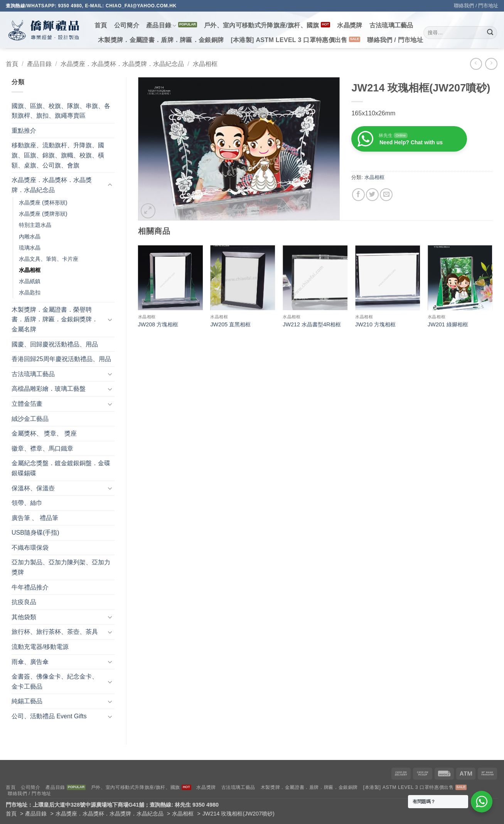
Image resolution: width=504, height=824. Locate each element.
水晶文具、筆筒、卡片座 (49, 259)
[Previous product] (491, 64)
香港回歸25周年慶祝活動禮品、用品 (61, 359)
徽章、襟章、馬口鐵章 (42, 448)
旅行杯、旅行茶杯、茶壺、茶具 (55, 632)
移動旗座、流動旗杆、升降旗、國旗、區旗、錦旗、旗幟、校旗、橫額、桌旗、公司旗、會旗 (58, 155)
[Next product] (476, 64)
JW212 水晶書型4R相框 (312, 324)
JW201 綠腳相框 (448, 324)
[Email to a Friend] (386, 195)
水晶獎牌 (350, 25)
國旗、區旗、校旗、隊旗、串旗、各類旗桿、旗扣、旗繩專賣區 (61, 111)
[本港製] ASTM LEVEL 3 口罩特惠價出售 (289, 40)
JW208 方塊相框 (158, 324)
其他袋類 (24, 617)
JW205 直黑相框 (230, 324)
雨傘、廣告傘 (30, 662)
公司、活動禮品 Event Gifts (49, 716)
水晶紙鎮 (30, 281)
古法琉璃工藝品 (391, 25)
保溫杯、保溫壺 (33, 488)
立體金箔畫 (27, 404)
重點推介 (24, 131)
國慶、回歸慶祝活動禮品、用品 (55, 344)
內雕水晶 (30, 236)
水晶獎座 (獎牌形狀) (43, 214)
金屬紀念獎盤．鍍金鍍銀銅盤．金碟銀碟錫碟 (61, 468)
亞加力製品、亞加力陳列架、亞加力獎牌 (61, 567)
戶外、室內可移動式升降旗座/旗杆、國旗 (262, 25)
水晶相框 (205, 64)
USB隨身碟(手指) (35, 533)
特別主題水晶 (35, 225)
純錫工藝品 (27, 701)
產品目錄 (161, 26)
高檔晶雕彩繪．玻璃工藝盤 (49, 389)
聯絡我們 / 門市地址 (476, 6)
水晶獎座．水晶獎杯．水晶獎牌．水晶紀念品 (122, 64)
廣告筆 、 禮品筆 (35, 518)
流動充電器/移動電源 (40, 647)
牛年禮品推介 (30, 587)
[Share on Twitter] (372, 195)
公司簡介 (127, 25)
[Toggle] (110, 185)
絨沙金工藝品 (30, 419)
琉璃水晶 (30, 248)
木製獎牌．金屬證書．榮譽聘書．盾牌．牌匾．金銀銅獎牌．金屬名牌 (55, 319)
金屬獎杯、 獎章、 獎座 (44, 433)
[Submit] (490, 33)
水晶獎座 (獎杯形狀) (43, 203)
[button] (148, 211)
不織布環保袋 (30, 548)
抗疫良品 (24, 602)
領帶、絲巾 (27, 503)
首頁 (101, 25)
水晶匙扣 (30, 292)
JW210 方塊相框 (375, 324)
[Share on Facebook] (358, 195)
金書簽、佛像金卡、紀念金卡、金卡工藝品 (55, 681)
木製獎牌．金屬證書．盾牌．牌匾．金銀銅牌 (161, 40)
